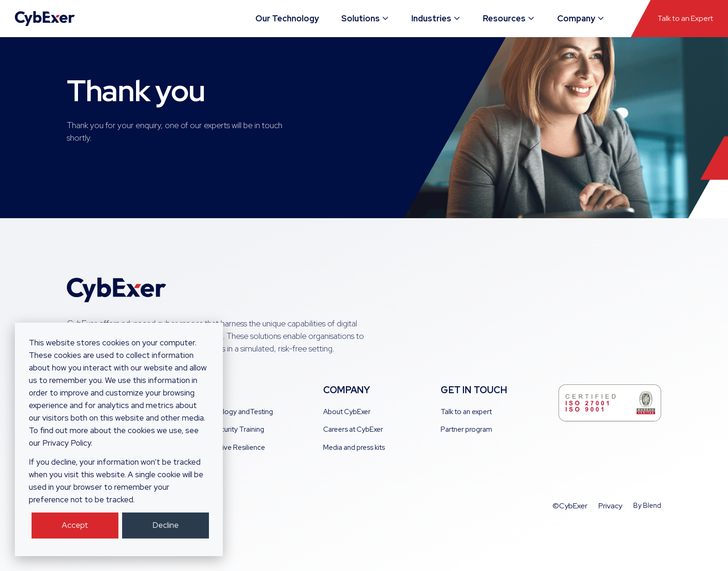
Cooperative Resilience (228, 448)
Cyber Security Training (228, 429)
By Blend (647, 506)
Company (581, 18)
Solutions (365, 18)
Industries (436, 18)
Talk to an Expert (685, 18)
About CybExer (347, 412)
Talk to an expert (466, 412)
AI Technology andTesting (232, 412)
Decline (166, 525)
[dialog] (119, 439)
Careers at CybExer (353, 429)
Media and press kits (354, 448)
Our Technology (287, 18)
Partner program (466, 429)
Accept (75, 525)
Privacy (610, 506)
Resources (509, 18)
